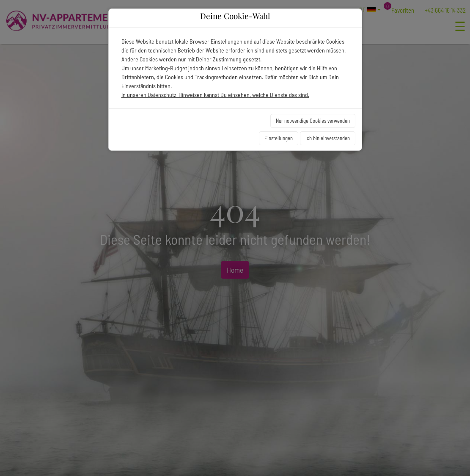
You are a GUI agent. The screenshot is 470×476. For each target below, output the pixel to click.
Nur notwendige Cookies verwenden (313, 121)
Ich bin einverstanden (328, 138)
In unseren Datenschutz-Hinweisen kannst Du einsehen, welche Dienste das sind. (215, 95)
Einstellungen (279, 138)
